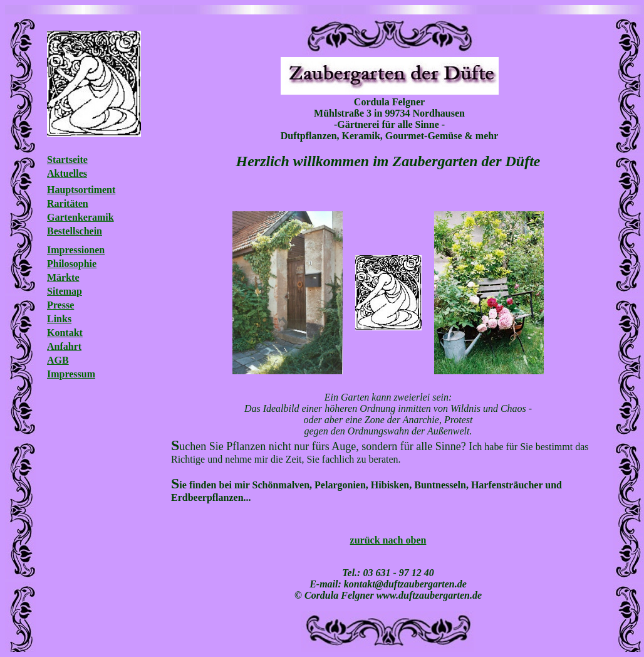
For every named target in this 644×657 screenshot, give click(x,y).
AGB (58, 360)
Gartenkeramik (80, 217)
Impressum (71, 374)
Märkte (63, 277)
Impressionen (76, 250)
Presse (60, 305)
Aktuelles (67, 173)
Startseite (67, 160)
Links (59, 319)
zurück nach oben (388, 540)
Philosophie (72, 264)
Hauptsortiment (81, 190)
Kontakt (65, 333)
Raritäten (68, 203)
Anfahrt (64, 346)
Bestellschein (75, 231)
